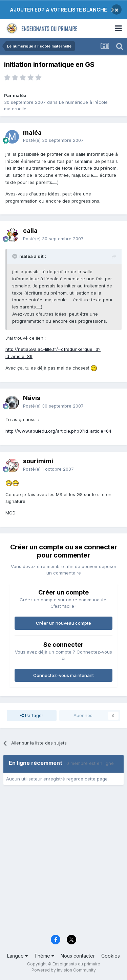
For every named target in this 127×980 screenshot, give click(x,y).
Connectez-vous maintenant (63, 675)
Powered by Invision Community (64, 970)
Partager (32, 715)
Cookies (111, 956)
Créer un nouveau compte (63, 623)
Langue (17, 956)
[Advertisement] (63, 862)
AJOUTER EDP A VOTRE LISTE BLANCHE (58, 10)
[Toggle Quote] (15, 256)
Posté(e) (53, 140)
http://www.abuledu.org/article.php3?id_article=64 (58, 431)
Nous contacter (78, 956)
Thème (44, 956)
